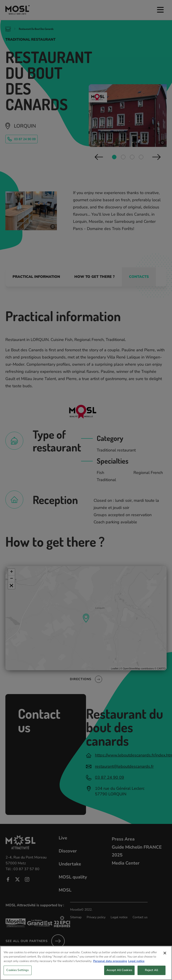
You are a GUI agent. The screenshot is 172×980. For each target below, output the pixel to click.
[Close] (165, 956)
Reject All (152, 973)
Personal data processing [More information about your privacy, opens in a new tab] (110, 964)
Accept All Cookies (119, 973)
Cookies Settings (17, 973)
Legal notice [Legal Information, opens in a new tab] (136, 964)
